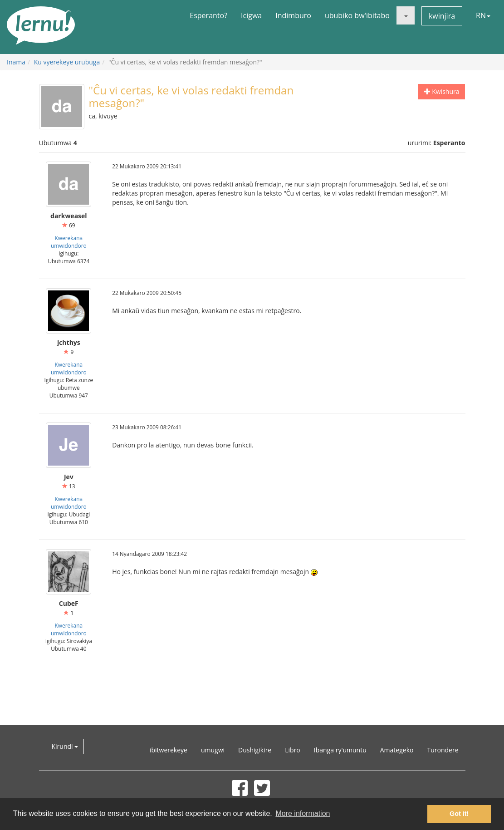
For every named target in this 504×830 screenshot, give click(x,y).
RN (483, 15)
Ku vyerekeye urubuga (67, 62)
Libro (293, 750)
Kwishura (442, 91)
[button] (406, 15)
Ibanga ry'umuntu (340, 750)
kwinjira (442, 16)
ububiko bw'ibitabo (357, 15)
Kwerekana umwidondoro (69, 242)
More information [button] (303, 813)
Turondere (443, 750)
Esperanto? (208, 15)
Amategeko (397, 750)
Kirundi (65, 746)
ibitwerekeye (169, 750)
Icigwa (251, 15)
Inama (16, 62)
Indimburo (293, 15)
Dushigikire (255, 750)
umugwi (213, 750)
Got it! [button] (459, 814)
